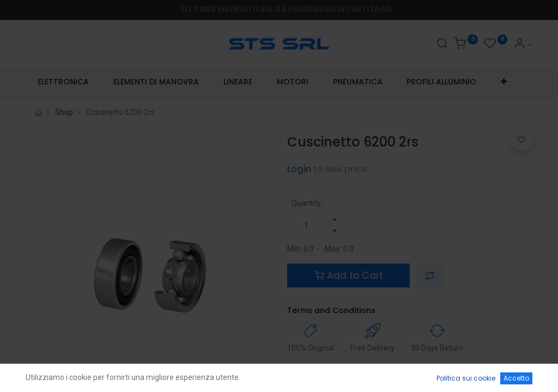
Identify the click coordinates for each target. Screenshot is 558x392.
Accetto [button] (516, 378)
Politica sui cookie (466, 378)
